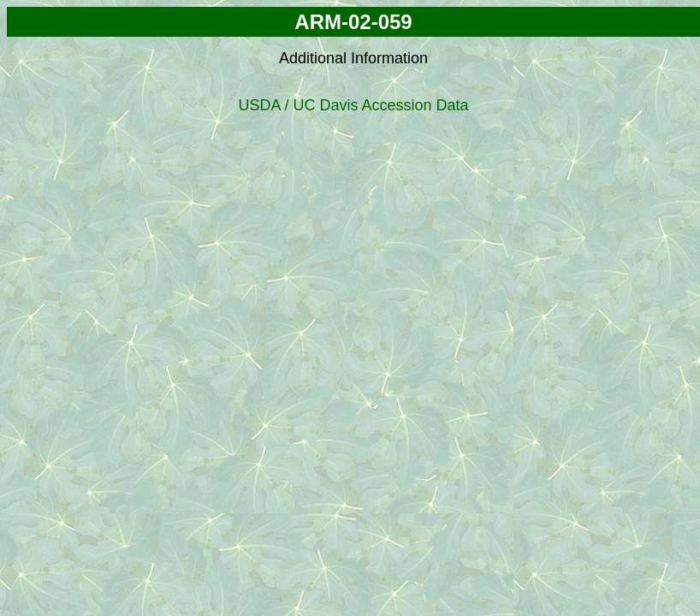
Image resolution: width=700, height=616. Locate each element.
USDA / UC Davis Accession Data (353, 105)
